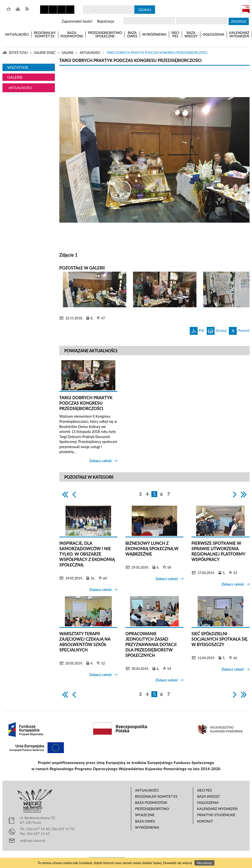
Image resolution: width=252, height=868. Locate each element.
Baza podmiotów (151, 802)
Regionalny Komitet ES (156, 796)
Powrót (239, 330)
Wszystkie (18, 67)
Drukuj (217, 330)
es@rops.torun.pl (33, 840)
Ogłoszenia (208, 802)
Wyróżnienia (147, 827)
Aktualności (20, 88)
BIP (246, 9)
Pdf (197, 330)
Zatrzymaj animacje (44, 10)
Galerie (15, 77)
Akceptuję (204, 863)
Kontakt (205, 821)
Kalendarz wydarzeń (217, 809)
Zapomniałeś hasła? (77, 21)
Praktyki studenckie (216, 815)
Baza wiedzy (209, 796)
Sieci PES (205, 790)
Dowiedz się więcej (178, 863)
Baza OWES (145, 821)
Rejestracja (106, 21)
